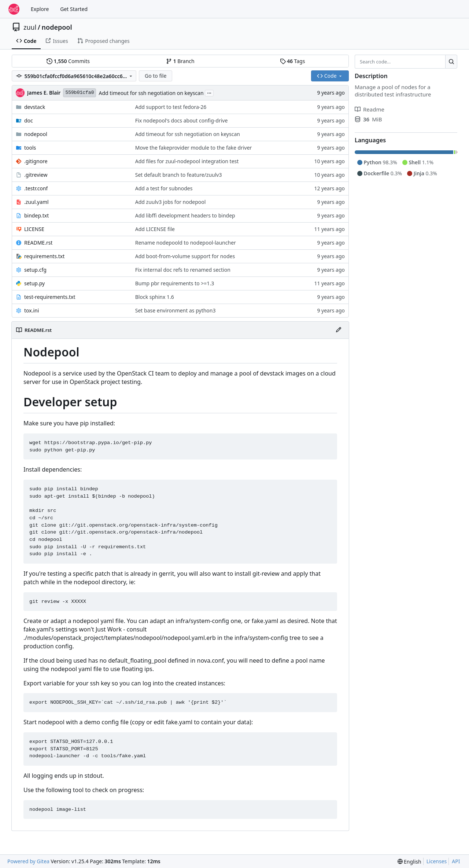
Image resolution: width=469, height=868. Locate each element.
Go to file (156, 76)
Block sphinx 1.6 (155, 297)
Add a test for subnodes (164, 188)
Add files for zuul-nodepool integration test (187, 161)
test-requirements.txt (50, 297)
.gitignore (36, 161)
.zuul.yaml (36, 202)
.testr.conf (36, 188)
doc (29, 120)
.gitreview (36, 175)
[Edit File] (339, 330)
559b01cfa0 (80, 93)
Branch (180, 61)
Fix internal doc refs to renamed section (183, 270)
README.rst (38, 243)
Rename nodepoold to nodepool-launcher (186, 243)
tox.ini (32, 310)
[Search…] (451, 62)
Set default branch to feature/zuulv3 (179, 175)
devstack (35, 107)
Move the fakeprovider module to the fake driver (194, 148)
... (209, 92)
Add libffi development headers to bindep (185, 215)
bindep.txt (36, 215)
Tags (293, 61)
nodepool (57, 27)
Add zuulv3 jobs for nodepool (171, 202)
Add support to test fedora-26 (171, 107)
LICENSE (34, 229)
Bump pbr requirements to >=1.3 (175, 283)
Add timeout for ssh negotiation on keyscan (151, 93)
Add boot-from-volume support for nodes (185, 256)
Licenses (437, 861)
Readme (370, 109)
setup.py (34, 283)
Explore (40, 9)
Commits (68, 61)
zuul (30, 27)
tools (30, 148)
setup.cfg (35, 270)
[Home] (14, 9)
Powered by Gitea (28, 861)
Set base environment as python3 (176, 310)
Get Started (74, 9)
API (456, 861)
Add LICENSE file (155, 229)
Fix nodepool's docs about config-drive (182, 120)
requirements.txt (44, 256)
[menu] (409, 862)
